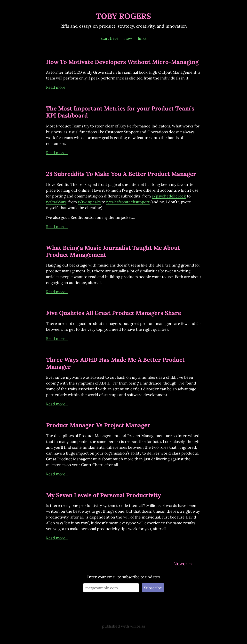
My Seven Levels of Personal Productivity (104, 495)
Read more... (57, 87)
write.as (138, 626)
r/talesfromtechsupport (128, 202)
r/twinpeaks (89, 202)
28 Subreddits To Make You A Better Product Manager (121, 174)
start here (110, 38)
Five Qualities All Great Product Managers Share (114, 313)
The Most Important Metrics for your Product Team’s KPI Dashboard (120, 112)
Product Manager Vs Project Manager (98, 425)
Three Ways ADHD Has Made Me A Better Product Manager (115, 363)
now (128, 38)
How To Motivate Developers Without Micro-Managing (122, 62)
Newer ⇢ (183, 564)
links (142, 38)
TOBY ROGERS (123, 16)
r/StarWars (56, 202)
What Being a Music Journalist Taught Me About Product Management (113, 251)
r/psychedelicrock (169, 196)
